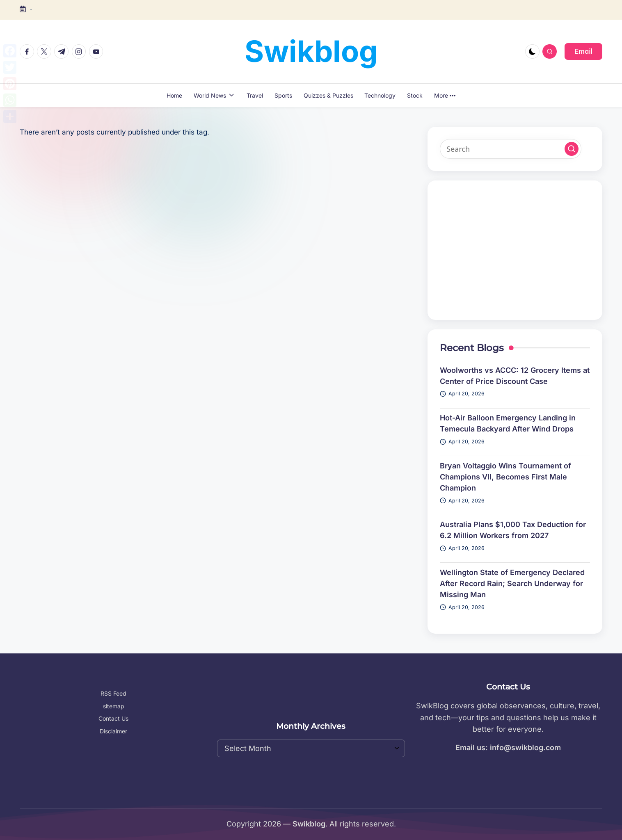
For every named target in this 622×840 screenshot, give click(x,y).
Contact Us (113, 718)
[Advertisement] (515, 250)
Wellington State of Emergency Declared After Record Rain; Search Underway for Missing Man (512, 583)
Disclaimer (113, 731)
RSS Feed (113, 693)
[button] (583, 51)
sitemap (114, 706)
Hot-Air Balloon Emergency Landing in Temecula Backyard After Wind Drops (508, 423)
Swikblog (311, 51)
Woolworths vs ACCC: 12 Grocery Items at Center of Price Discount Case (515, 376)
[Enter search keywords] (511, 149)
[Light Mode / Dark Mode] (532, 51)
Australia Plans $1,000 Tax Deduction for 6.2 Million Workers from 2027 (513, 530)
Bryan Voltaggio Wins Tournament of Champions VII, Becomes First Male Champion (505, 477)
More (445, 95)
